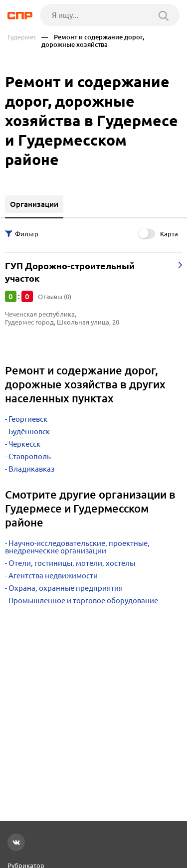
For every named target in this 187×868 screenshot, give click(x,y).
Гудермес (22, 37)
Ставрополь (30, 456)
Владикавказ (31, 469)
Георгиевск (28, 419)
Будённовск (29, 432)
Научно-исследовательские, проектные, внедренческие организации (77, 547)
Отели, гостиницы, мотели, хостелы (72, 563)
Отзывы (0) (55, 297)
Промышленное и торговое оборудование (83, 601)
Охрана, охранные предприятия (66, 588)
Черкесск (24, 444)
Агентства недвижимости (53, 576)
